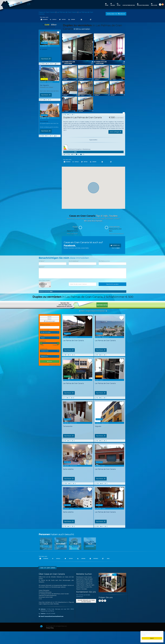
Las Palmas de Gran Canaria (67, 12)
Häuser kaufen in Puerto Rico (84, 587)
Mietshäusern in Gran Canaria (84, 577)
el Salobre (44, 49)
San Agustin (44, 85)
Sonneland (44, 122)
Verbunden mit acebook (116, 14)
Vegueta (98, 426)
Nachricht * (42, 267)
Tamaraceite (68, 426)
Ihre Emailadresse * (74, 261)
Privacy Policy (50, 628)
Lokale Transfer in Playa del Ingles (85, 585)
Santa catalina (68, 469)
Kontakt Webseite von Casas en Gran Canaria (86, 601)
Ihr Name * (42, 261)
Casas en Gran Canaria (47, 12)
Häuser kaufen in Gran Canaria (84, 581)
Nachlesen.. (46, 59)
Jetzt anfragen (115, 132)
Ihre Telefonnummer (104, 261)
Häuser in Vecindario (82, 589)
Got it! (152, 638)
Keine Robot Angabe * (45, 280)
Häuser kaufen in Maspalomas (84, 583)
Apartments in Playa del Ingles (84, 579)
